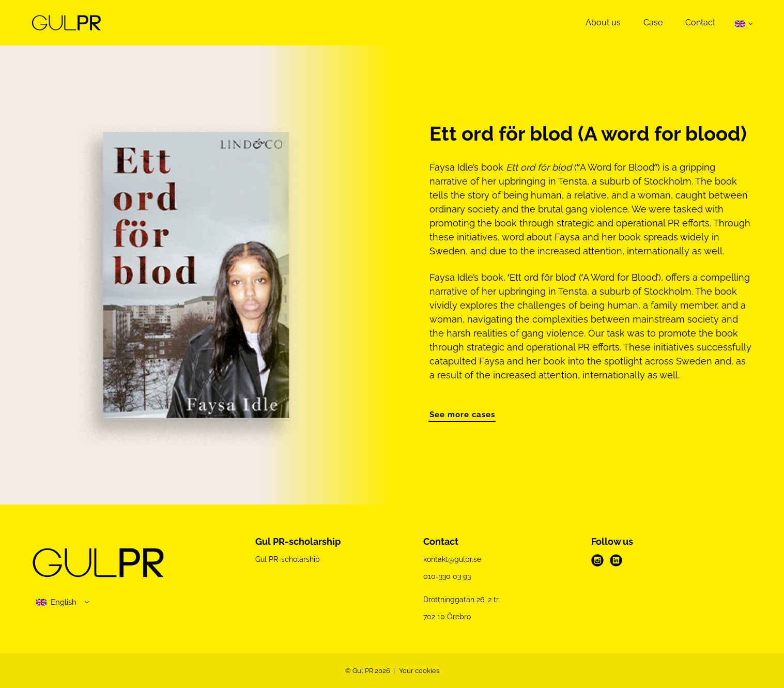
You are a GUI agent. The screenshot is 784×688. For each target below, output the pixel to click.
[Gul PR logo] (98, 564)
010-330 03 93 (447, 576)
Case (653, 22)
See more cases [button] (462, 415)
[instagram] (597, 560)
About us (603, 22)
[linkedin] (616, 560)
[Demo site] (66, 23)
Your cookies (419, 671)
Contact (700, 22)
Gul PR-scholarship (288, 559)
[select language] (63, 602)
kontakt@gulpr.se (452, 559)
